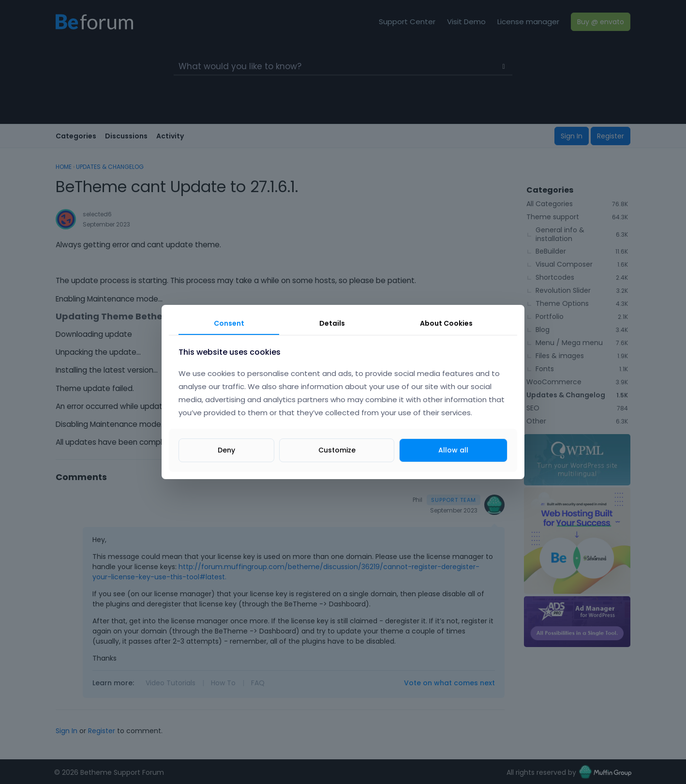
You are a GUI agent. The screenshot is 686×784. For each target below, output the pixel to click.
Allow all (453, 450)
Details (332, 323)
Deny (226, 450)
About (446, 323)
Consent (229, 323)
